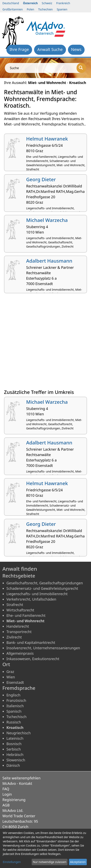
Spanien (62, 9)
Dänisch (13, 765)
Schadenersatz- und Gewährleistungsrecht (42, 588)
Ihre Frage (19, 49)
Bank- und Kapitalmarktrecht (31, 642)
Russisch (14, 722)
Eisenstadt (15, 682)
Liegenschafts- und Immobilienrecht (37, 594)
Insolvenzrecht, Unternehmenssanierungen (43, 648)
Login (7, 794)
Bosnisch (14, 744)
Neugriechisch (19, 733)
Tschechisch (16, 717)
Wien (11, 677)
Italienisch (15, 706)
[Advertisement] (45, 343)
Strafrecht (15, 605)
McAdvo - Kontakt (17, 783)
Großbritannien (13, 9)
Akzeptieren (78, 862)
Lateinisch (15, 738)
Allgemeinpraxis (20, 653)
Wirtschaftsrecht (20, 610)
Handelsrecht (18, 626)
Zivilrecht (14, 637)
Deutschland (11, 3)
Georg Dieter (41, 179)
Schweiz (47, 3)
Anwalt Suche (50, 49)
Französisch (16, 700)
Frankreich (63, 3)
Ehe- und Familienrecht (26, 615)
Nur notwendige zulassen (50, 862)
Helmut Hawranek (47, 139)
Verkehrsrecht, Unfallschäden (31, 599)
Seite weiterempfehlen (21, 778)
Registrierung (14, 800)
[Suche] (81, 68)
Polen (30, 9)
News (76, 49)
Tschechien (45, 9)
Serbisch (14, 749)
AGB (6, 805)
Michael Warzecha (47, 220)
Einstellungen (12, 862)
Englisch (13, 695)
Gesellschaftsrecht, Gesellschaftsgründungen (45, 583)
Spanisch (14, 711)
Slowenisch (16, 760)
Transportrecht (19, 632)
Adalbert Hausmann (49, 261)
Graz (10, 672)
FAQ (6, 789)
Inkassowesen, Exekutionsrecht (33, 659)
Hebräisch (15, 755)
